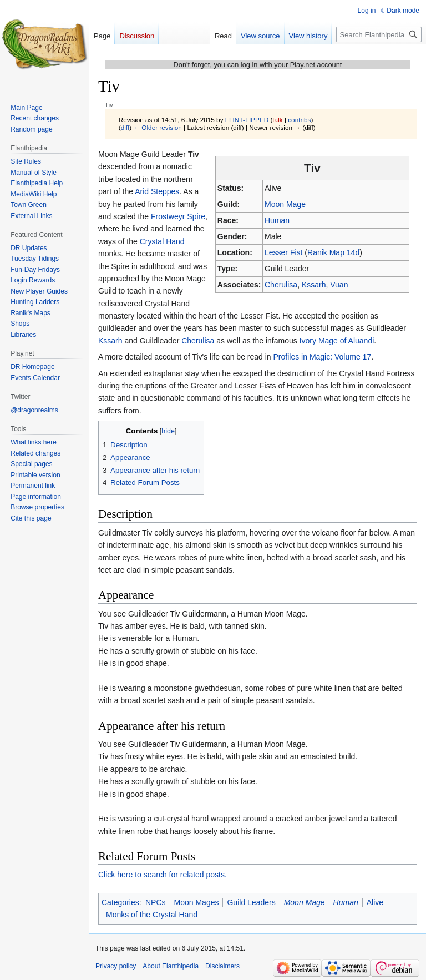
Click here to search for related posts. (163, 875)
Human (277, 220)
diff (125, 127)
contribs (299, 120)
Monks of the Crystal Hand (152, 915)
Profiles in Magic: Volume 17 (323, 357)
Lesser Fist (283, 252)
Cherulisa (281, 285)
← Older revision (158, 127)
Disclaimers (222, 966)
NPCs (156, 902)
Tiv (194, 154)
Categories (120, 902)
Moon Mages (197, 902)
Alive (375, 902)
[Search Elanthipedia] (379, 34)
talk (277, 120)
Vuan (339, 285)
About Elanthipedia (171, 966)
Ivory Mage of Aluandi (337, 341)
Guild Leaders (251, 902)
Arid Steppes (157, 191)
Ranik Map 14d (333, 252)
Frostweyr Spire (178, 216)
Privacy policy (116, 966)
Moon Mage (285, 204)
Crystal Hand (162, 241)
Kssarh (314, 285)
